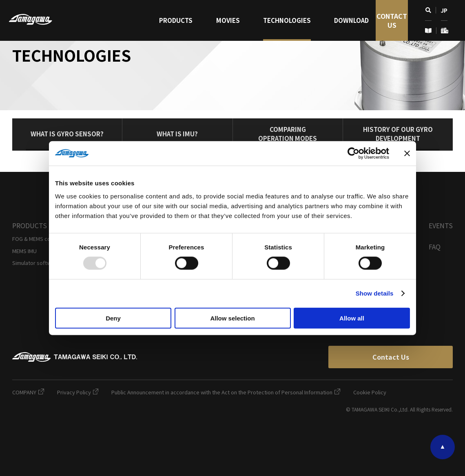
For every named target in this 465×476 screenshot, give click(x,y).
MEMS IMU (24, 251)
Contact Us (392, 20)
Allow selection (232, 318)
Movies (228, 20)
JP (444, 10)
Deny (113, 318)
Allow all (352, 318)
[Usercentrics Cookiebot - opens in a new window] (353, 153)
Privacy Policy (78, 392)
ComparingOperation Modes (288, 134)
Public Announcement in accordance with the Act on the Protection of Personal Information (226, 392)
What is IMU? (177, 134)
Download (351, 20)
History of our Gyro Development (398, 134)
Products (176, 20)
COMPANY (28, 392)
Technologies (287, 20)
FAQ (435, 247)
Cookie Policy (370, 392)
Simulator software (36, 263)
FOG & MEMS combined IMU (46, 239)
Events (441, 225)
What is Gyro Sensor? (67, 134)
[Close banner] (407, 153)
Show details (375, 293)
